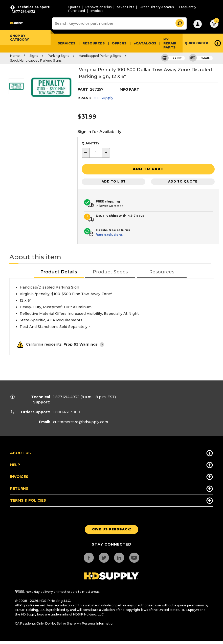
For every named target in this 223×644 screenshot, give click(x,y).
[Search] (119, 23)
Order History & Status (157, 7)
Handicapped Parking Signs (100, 56)
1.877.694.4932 (66, 396)
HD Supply (103, 98)
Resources (94, 43)
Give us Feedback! (112, 529)
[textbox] (96, 153)
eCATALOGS (145, 43)
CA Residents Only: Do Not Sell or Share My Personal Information (65, 623)
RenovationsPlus (98, 7)
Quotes (74, 7)
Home (15, 56)
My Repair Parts (170, 43)
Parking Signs (58, 56)
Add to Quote (183, 181)
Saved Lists (126, 7)
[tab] (59, 272)
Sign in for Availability (99, 132)
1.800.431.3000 (67, 411)
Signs (34, 56)
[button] (179, 22)
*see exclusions (109, 234)
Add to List (114, 181)
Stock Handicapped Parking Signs (36, 60)
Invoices (97, 11)
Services (66, 43)
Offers (119, 43)
